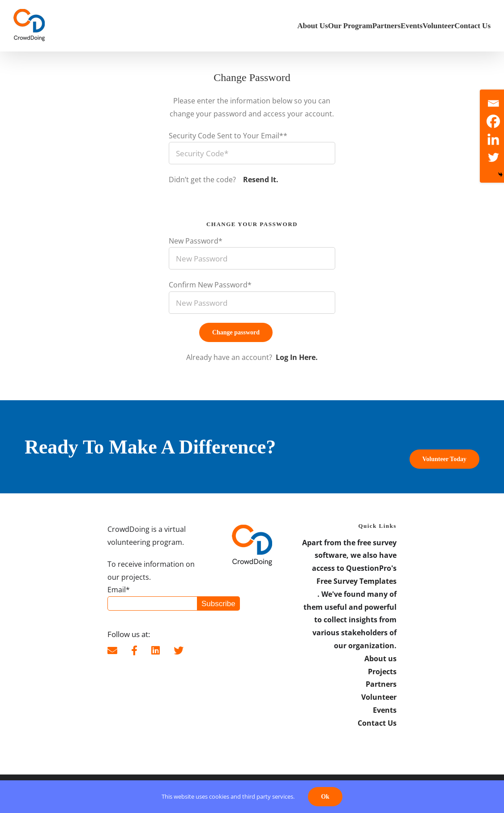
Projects (382, 672)
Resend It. (260, 180)
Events (385, 710)
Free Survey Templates (357, 581)
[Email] (493, 103)
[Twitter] (493, 157)
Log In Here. (297, 357)
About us (380, 659)
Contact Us (377, 723)
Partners (381, 684)
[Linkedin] (493, 139)
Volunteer (379, 697)
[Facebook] (493, 121)
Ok (325, 797)
